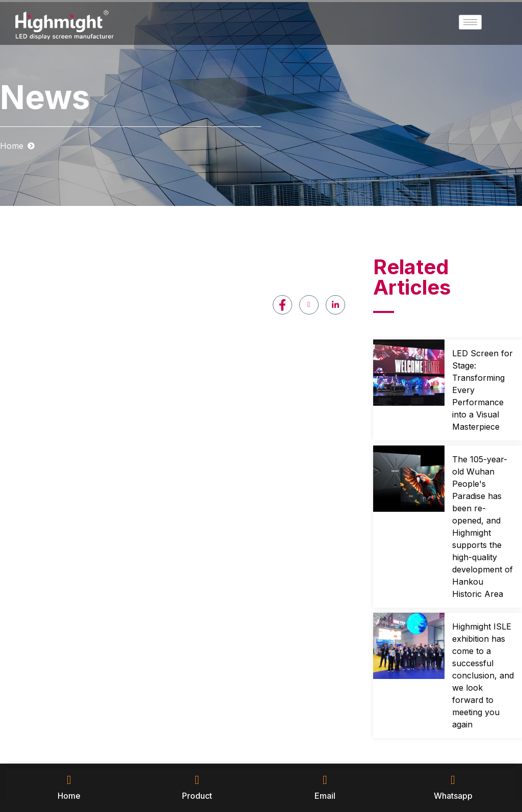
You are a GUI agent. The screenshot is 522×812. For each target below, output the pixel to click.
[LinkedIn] (335, 305)
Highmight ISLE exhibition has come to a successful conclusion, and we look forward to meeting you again (483, 675)
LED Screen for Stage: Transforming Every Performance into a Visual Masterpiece (482, 390)
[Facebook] (282, 305)
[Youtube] (309, 305)
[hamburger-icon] (470, 22)
